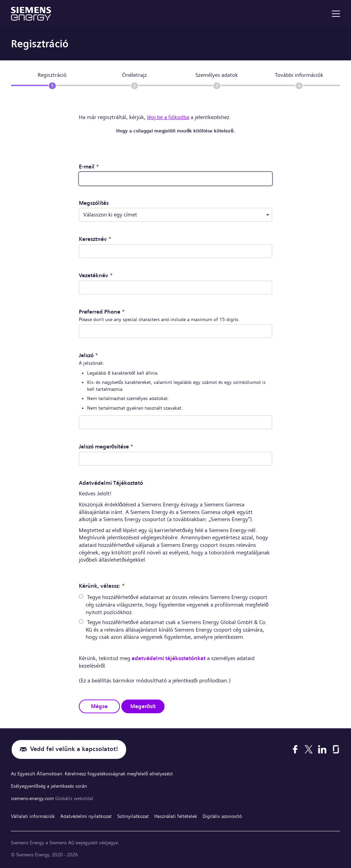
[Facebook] (295, 749)
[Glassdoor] (336, 749)
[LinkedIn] (322, 749)
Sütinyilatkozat (133, 815)
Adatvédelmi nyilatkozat (86, 815)
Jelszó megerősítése (106, 446)
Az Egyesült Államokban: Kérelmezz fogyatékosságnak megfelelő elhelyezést (92, 773)
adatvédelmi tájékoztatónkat (169, 658)
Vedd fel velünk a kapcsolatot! (74, 749)
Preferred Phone (102, 311)
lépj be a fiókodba (168, 117)
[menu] (336, 14)
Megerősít (143, 706)
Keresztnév (95, 239)
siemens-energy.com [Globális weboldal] (33, 797)
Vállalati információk (33, 815)
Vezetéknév (96, 275)
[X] (309, 749)
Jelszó (88, 355)
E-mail (89, 167)
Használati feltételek (176, 815)
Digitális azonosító (222, 815)
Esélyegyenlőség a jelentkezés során (49, 785)
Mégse (99, 706)
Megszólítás (94, 203)
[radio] (81, 596)
